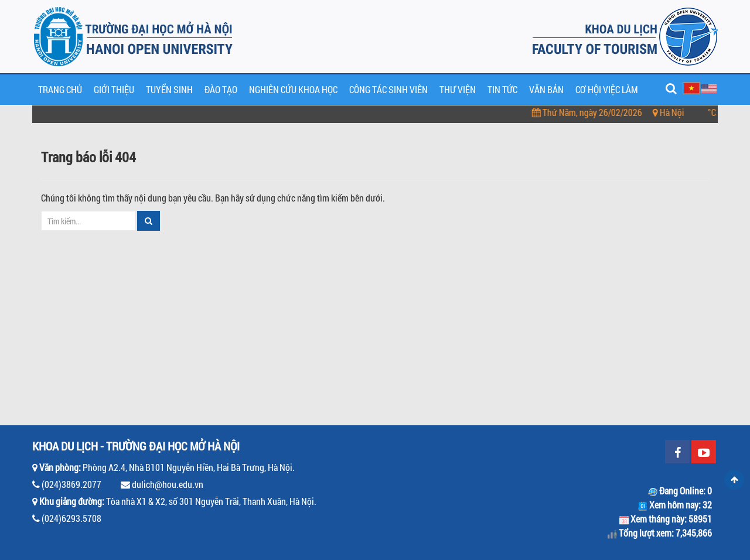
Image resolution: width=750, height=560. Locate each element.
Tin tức (502, 89)
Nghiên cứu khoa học (293, 89)
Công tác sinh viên (388, 89)
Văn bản (546, 89)
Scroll (734, 480)
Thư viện (458, 89)
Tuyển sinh (169, 89)
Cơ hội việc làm (607, 89)
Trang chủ (60, 89)
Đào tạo (221, 89)
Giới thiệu (114, 89)
